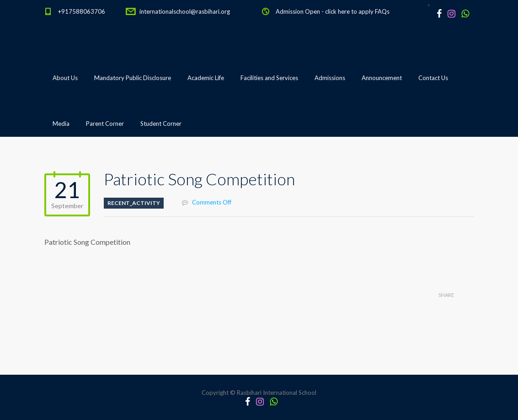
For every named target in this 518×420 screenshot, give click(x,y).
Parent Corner (105, 124)
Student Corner (161, 124)
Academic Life (206, 78)
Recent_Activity (134, 203)
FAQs (382, 11)
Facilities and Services (269, 78)
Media (61, 124)
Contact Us (433, 78)
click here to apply (349, 11)
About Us (65, 78)
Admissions (330, 78)
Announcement (382, 78)
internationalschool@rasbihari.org (185, 11)
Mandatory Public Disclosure (133, 78)
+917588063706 (82, 11)
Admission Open (298, 11)
